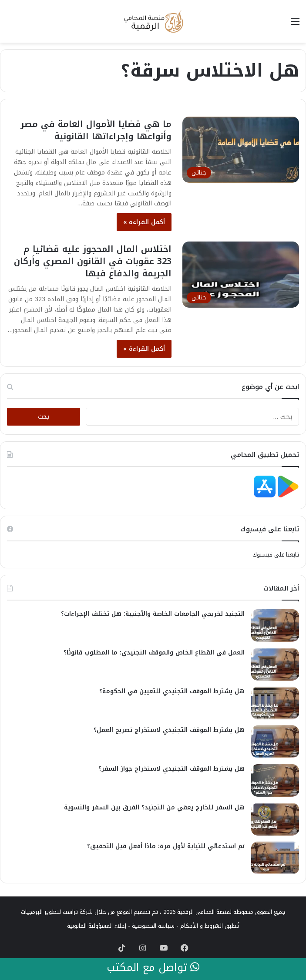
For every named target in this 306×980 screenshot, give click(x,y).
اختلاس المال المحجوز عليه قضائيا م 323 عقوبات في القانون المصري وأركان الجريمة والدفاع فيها (93, 261)
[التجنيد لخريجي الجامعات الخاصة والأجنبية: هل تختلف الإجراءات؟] (275, 626)
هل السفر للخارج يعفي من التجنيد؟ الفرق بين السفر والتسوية (154, 807)
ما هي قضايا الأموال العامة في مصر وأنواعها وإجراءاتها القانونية (96, 130)
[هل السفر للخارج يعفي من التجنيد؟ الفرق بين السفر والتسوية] (275, 819)
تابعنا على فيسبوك (276, 555)
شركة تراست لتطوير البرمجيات (57, 912)
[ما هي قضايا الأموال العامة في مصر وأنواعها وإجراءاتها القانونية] (241, 149)
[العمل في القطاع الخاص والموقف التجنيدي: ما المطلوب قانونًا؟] (275, 664)
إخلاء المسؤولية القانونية (97, 926)
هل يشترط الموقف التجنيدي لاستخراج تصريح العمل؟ (169, 730)
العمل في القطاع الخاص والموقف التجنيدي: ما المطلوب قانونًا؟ (154, 653)
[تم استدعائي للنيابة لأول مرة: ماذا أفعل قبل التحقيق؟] (275, 858)
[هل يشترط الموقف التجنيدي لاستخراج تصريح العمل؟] (275, 742)
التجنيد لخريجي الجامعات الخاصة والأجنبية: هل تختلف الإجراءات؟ (153, 614)
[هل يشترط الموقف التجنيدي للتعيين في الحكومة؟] (275, 703)
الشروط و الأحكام (202, 926)
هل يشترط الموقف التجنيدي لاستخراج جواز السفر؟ (171, 769)
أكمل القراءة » (144, 222)
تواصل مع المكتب (153, 968)
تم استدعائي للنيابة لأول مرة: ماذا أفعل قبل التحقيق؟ (166, 846)
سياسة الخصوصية (153, 926)
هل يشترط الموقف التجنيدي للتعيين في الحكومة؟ (172, 691)
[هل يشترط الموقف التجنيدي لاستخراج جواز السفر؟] (275, 780)
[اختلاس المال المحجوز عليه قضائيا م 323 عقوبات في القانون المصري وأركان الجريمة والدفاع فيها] (241, 274)
